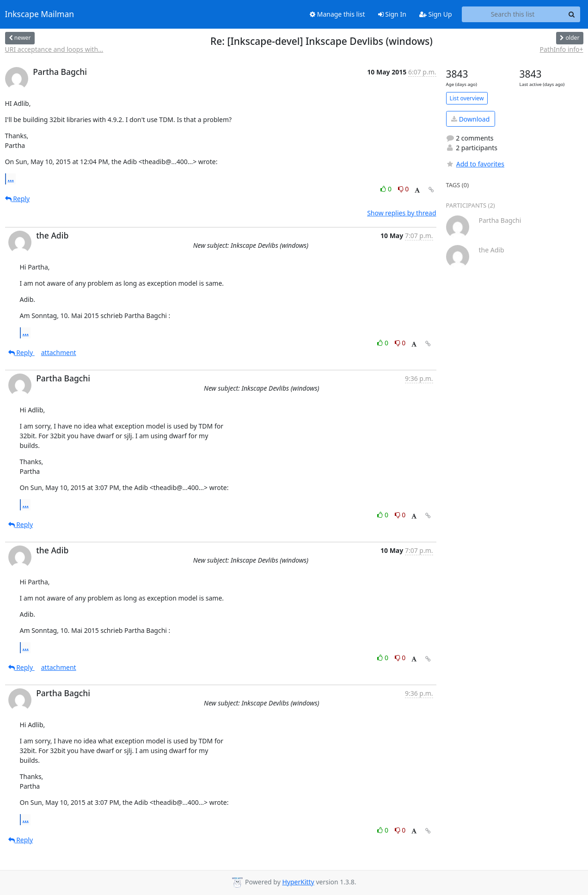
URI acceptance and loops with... (54, 49)
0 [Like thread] (387, 189)
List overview (467, 98)
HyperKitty (298, 882)
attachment (59, 352)
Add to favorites (475, 164)
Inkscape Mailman (40, 14)
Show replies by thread (401, 213)
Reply (18, 199)
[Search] (572, 14)
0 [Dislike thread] (404, 189)
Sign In (392, 14)
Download (470, 119)
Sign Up (436, 14)
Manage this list (337, 14)
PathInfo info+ (562, 49)
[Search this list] (513, 14)
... (11, 178)
